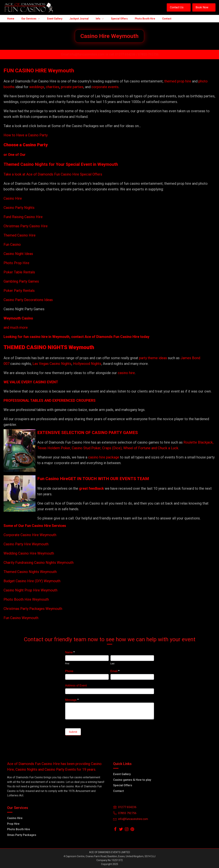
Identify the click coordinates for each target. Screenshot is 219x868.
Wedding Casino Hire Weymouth (29, 553)
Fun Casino (12, 244)
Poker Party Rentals (19, 291)
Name (70, 652)
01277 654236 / (127, 54)
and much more (16, 327)
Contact (118, 791)
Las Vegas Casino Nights (52, 364)
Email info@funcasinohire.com (83, 54)
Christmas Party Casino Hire (26, 226)
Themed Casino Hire (20, 235)
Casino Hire (13, 198)
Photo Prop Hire (16, 263)
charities (53, 87)
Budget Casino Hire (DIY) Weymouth (32, 581)
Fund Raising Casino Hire (23, 217)
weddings (37, 87)
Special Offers (123, 785)
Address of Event (76, 685)
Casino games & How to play (132, 780)
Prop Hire (13, 824)
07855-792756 (148, 54)
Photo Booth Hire (19, 829)
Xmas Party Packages (22, 835)
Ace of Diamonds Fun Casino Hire (112, 337)
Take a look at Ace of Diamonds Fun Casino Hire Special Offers (53, 174)
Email (115, 671)
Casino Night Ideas (18, 254)
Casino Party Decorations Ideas (28, 300)
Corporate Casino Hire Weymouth (30, 535)
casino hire (126, 373)
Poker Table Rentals (19, 272)
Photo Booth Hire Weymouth (26, 599)
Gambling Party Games (21, 281)
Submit (73, 732)
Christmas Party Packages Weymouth (33, 609)
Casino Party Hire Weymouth (26, 544)
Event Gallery (122, 774)
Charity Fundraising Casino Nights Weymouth (39, 563)
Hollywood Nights (87, 364)
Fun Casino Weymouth (21, 618)
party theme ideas (153, 358)
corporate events (105, 87)
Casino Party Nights (19, 208)
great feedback (91, 488)
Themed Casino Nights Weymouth (30, 572)
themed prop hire (178, 81)
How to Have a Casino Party (26, 135)
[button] (179, 7)
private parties (72, 87)
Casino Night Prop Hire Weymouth (30, 590)
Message (72, 700)
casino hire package (104, 457)
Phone (69, 671)
